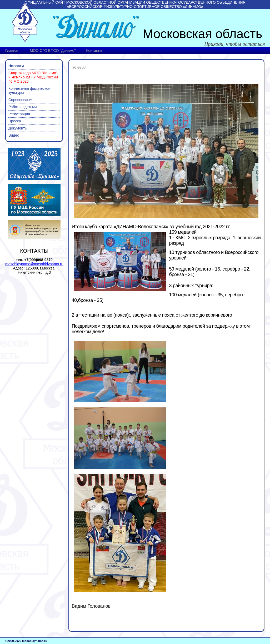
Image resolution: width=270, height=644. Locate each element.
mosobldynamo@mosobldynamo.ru (34, 264)
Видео (14, 135)
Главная (12, 51)
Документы (18, 128)
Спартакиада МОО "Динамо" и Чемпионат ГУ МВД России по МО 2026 (33, 77)
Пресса (15, 121)
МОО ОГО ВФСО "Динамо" (53, 51)
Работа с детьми (23, 107)
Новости (16, 66)
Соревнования (21, 100)
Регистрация (19, 114)
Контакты (94, 51)
